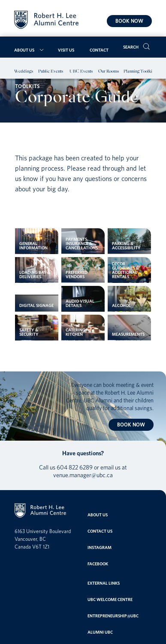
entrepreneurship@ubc (113, 616)
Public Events (51, 72)
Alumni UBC (100, 632)
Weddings (24, 72)
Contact (99, 50)
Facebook (98, 564)
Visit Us (66, 50)
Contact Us (100, 531)
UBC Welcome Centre (110, 599)
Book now (129, 21)
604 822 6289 (75, 467)
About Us (24, 50)
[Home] (46, 21)
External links (104, 583)
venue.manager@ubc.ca (83, 475)
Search (131, 47)
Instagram (100, 547)
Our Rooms (109, 72)
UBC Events (81, 72)
